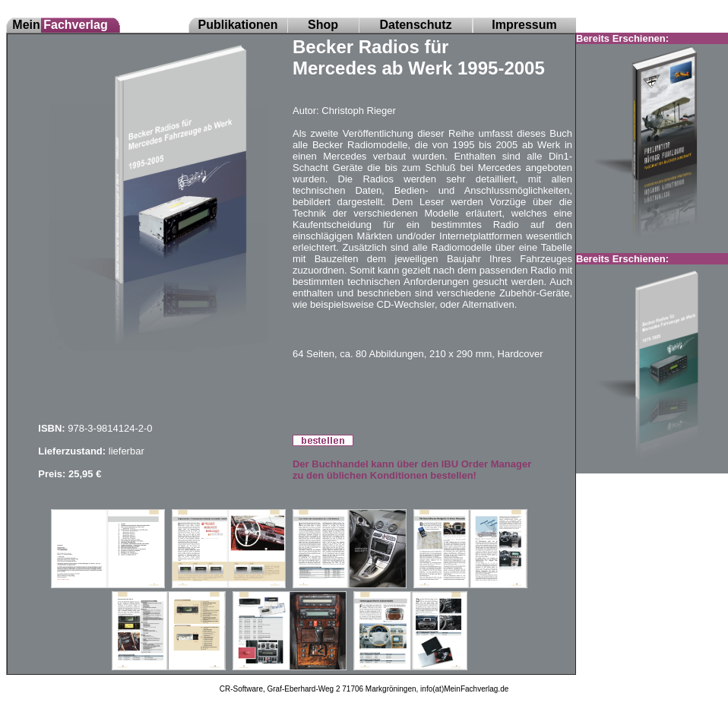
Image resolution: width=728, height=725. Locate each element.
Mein (60, 25)
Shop (323, 25)
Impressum (524, 25)
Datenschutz (415, 25)
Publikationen (238, 25)
